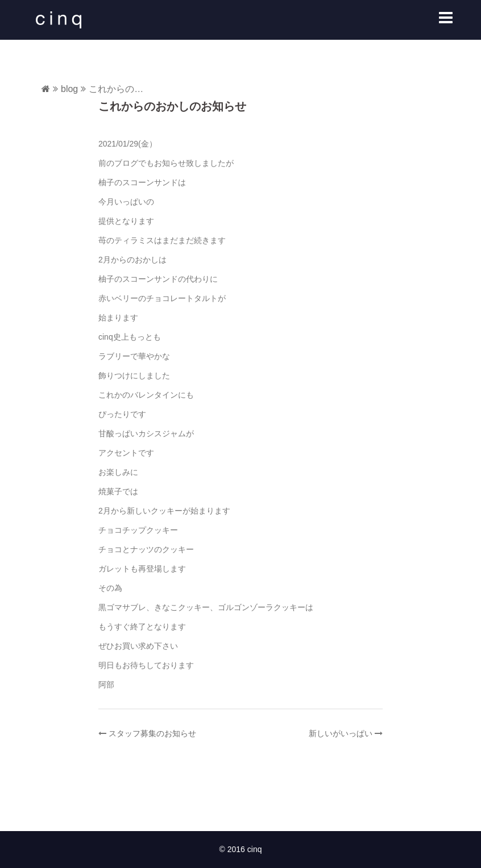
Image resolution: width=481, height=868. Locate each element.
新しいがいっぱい (341, 733)
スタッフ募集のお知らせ (152, 733)
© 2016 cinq (241, 849)
